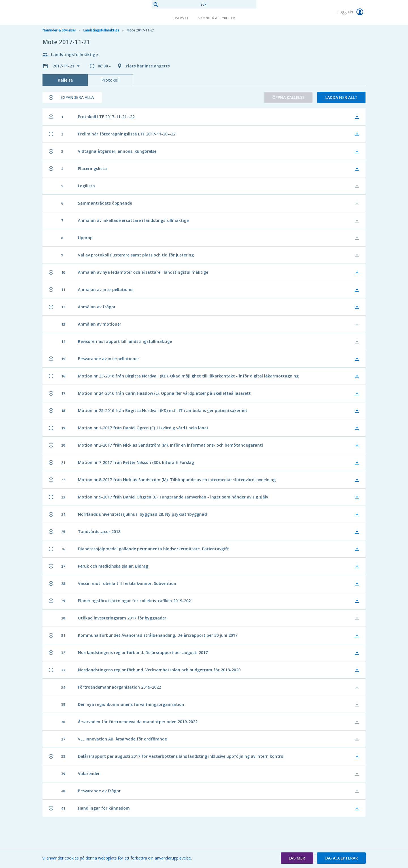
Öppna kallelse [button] (288, 97)
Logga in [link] (351, 12)
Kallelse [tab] (65, 80)
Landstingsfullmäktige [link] (101, 30)
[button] (72, 97)
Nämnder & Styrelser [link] (216, 18)
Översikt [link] (181, 18)
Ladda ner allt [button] (341, 97)
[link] (71, 12)
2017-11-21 (64, 66)
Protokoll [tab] (110, 80)
